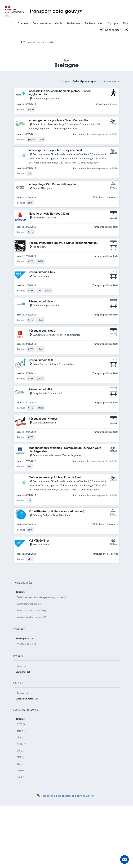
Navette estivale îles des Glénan (50, 214)
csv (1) (20, 764)
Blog (125, 23)
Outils (59, 23)
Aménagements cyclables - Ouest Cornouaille (59, 121)
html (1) (21, 777)
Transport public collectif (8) (31, 610)
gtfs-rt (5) (22, 731)
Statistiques (73, 23)
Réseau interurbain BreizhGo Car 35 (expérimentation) (63, 243)
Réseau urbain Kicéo (42, 331)
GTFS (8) (21, 724)
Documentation (42, 23)
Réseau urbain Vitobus (43, 419)
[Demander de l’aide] (125, 859)
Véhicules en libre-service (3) (31, 617)
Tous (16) (22, 666)
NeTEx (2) (22, 744)
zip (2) (20, 751)
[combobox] (66, 42)
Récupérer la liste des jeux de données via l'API (68, 796)
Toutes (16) (23, 693)
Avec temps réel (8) (27, 644)
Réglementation (94, 23)
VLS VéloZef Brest (40, 541)
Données (23, 23)
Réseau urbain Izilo (41, 302)
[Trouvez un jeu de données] (66, 42)
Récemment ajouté (109, 81)
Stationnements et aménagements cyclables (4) (41, 597)
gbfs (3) (21, 737)
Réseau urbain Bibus (42, 272)
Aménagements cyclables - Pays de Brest (55, 150)
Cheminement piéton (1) (30, 604)
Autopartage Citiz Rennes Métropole (52, 184)
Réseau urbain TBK (41, 389)
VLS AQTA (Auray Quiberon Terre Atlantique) (57, 511)
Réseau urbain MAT (41, 360)
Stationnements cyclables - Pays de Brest (55, 477)
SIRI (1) (21, 757)
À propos (113, 23)
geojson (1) (23, 770)
